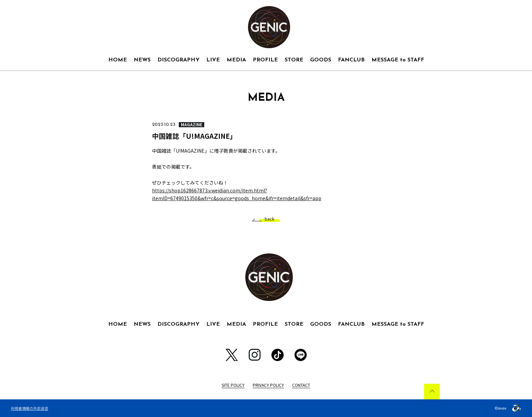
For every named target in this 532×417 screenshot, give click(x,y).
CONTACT (301, 385)
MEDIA (236, 60)
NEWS (142, 60)
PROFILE (265, 60)
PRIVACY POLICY (268, 385)
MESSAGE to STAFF (398, 60)
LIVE (213, 60)
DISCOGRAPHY (178, 60)
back (267, 219)
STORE (294, 60)
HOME (118, 60)
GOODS (321, 60)
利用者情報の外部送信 (30, 408)
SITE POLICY (233, 385)
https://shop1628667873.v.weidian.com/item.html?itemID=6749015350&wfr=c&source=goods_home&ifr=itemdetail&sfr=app (237, 194)
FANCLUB (351, 60)
